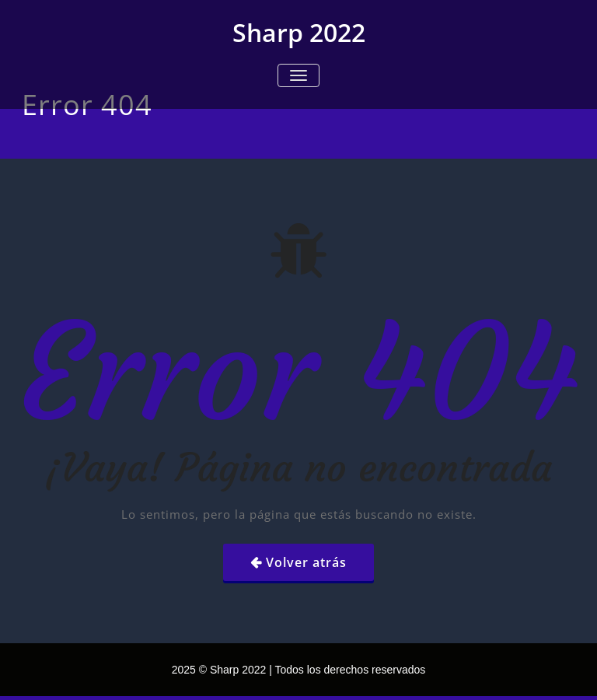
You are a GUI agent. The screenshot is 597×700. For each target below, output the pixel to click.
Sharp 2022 (299, 32)
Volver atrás (306, 562)
